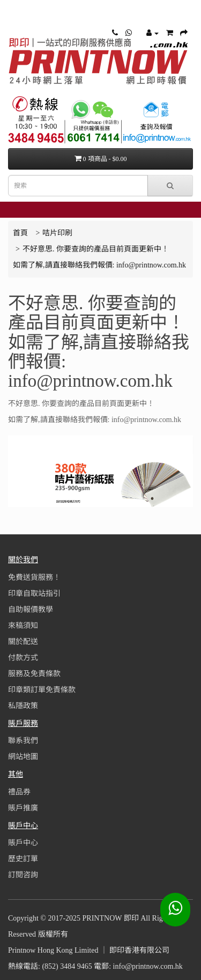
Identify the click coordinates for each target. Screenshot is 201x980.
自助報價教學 (31, 610)
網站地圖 (23, 757)
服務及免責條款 (34, 674)
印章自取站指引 (34, 594)
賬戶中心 (23, 843)
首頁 (20, 233)
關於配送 (23, 642)
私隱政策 (23, 706)
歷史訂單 (23, 859)
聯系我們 (23, 741)
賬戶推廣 (23, 808)
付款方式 (23, 658)
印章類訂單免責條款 (42, 690)
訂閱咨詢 (23, 875)
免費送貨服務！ (34, 577)
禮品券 (19, 792)
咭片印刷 (57, 233)
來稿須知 (23, 626)
